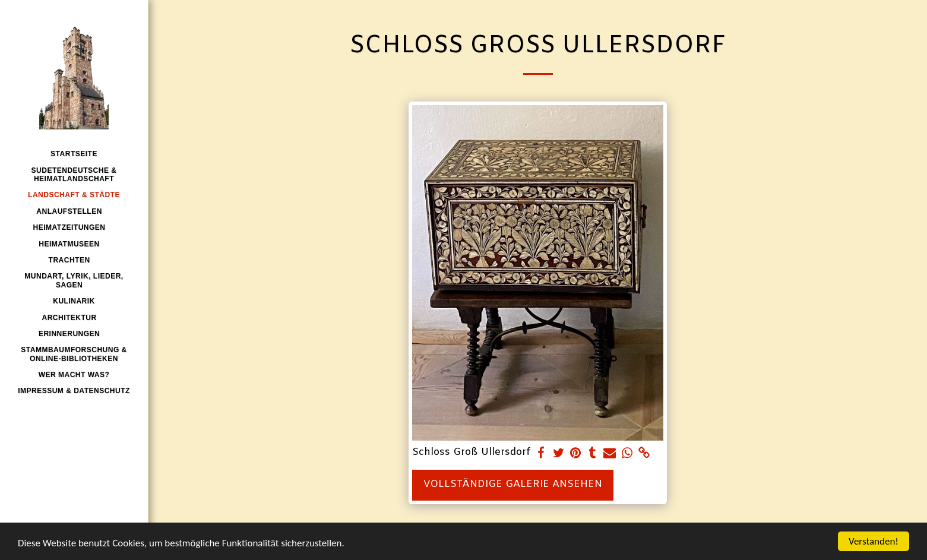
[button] (74, 211)
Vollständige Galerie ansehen (513, 485)
